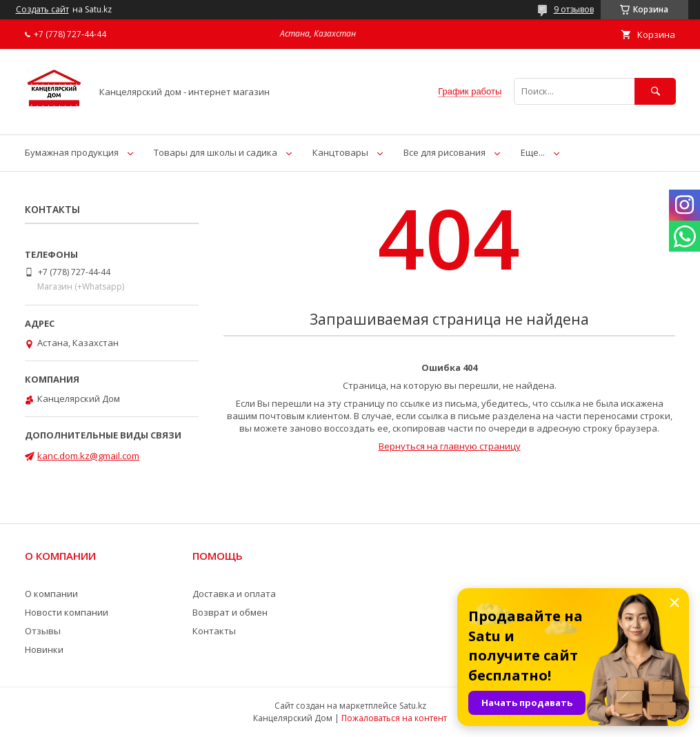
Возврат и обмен (230, 612)
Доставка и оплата (234, 594)
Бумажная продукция (72, 152)
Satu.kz (413, 706)
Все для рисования (444, 152)
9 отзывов (574, 9)
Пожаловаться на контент (394, 718)
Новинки (44, 649)
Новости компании (67, 612)
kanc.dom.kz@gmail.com (88, 456)
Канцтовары (340, 152)
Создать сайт (42, 10)
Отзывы (43, 631)
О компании (51, 594)
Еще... (533, 152)
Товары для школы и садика (216, 152)
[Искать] (655, 91)
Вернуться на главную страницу (450, 446)
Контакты (214, 631)
